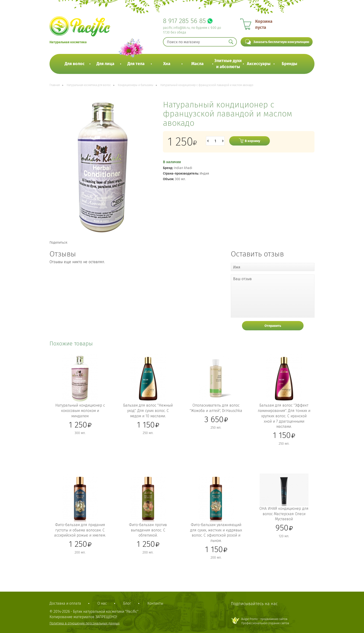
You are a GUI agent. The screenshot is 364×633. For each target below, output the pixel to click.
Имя (237, 267)
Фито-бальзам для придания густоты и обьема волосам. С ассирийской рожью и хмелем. (80, 530)
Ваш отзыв (242, 279)
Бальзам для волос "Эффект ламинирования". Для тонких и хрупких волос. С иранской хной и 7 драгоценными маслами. (284, 416)
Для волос (75, 64)
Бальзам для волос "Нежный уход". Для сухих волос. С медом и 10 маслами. (148, 411)
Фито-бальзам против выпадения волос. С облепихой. (148, 530)
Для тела (136, 64)
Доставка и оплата (65, 603)
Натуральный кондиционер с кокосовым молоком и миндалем (80, 411)
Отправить (273, 326)
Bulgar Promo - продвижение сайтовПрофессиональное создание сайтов (265, 621)
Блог (127, 603)
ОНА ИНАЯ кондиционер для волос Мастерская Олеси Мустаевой (284, 514)
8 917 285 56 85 (184, 21)
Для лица (105, 64)
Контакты (155, 603)
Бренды (290, 64)
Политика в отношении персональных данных (84, 623)
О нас (102, 603)
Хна (167, 64)
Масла (197, 64)
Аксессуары (259, 64)
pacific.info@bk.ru (176, 28)
